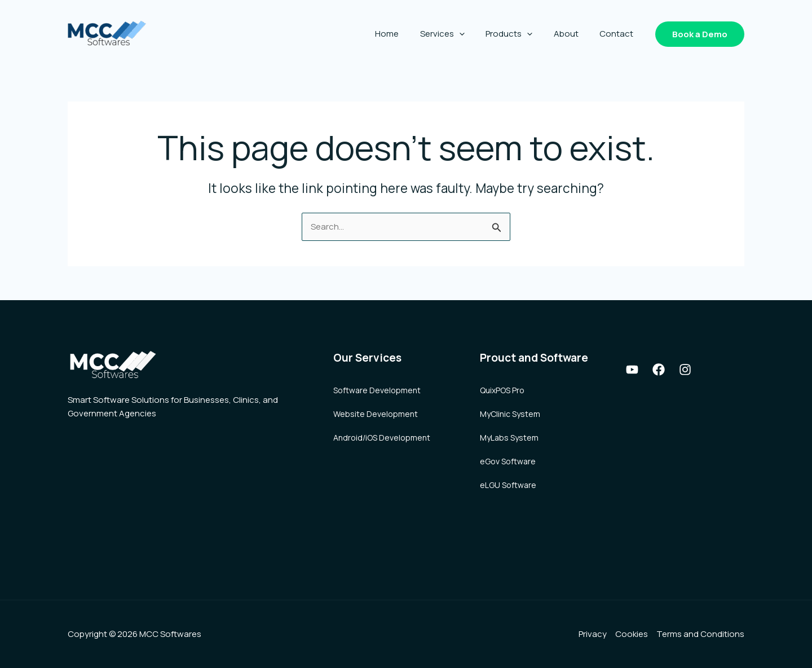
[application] (474, 34)
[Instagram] (685, 370)
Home (406, 34)
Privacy (593, 634)
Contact (619, 34)
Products (520, 34)
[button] (700, 34)
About (572, 34)
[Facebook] (659, 370)
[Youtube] (632, 370)
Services (457, 34)
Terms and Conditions (700, 634)
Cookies (632, 634)
